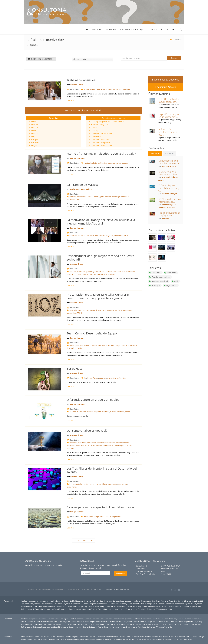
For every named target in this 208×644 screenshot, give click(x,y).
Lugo (41, 639)
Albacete (35, 124)
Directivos (82, 443)
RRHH (99, 89)
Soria (136, 639)
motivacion (107, 89)
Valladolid (168, 639)
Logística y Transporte (88, 606)
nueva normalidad (87, 235)
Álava (33, 121)
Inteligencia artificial (158, 281)
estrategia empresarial (121, 197)
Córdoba (122, 636)
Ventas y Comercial (165, 609)
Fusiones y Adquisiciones (128, 604)
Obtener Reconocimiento (119, 443)
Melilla (58, 639)
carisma (104, 274)
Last (92, 540)
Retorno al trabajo (103, 235)
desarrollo (100, 271)
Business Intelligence (99, 124)
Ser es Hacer (75, 369)
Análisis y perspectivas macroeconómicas (108, 121)
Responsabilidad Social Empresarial (55, 609)
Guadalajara (149, 636)
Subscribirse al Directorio (166, 80)
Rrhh (175, 281)
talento (93, 89)
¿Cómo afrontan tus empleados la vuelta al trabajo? (101, 154)
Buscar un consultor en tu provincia (83, 110)
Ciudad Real (114, 636)
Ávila (33, 136)
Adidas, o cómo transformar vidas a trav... (168, 132)
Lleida (37, 639)
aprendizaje (90, 271)
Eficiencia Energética (192, 601)
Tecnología (155, 273)
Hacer (89, 378)
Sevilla (131, 639)
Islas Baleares (180, 636)
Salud (71, 609)
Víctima (77, 274)
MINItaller (74, 310)
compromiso (84, 310)
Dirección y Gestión (176, 601)
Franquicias (114, 604)
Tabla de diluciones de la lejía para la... (169, 214)
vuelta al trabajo (90, 163)
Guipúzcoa (158, 636)
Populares (155, 154)
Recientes (169, 154)
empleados (116, 517)
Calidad (94, 127)
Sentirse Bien (102, 443)
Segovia (125, 639)
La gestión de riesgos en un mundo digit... (169, 116)
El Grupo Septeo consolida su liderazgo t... (169, 188)
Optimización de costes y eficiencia (136, 606)
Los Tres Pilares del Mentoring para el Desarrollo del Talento (102, 470)
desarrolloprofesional (121, 89)
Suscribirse (121, 574)
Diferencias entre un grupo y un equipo (93, 400)
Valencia (161, 639)
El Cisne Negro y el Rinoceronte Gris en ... (169, 173)
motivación (102, 163)
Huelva (166, 636)
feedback (118, 310)
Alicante (34, 127)
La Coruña (194, 636)
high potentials (76, 484)
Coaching (95, 130)
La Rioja (201, 636)
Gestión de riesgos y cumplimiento (151, 604)
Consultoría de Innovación (102, 146)
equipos (73, 412)
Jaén (188, 636)
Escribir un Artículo (166, 87)
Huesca (172, 636)
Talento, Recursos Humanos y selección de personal (118, 609)
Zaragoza (189, 639)
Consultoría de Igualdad (101, 143)
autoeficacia (128, 310)
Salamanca (100, 639)
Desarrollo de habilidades (115, 271)
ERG (78, 199)
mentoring (112, 378)
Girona (134, 636)
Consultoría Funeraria (100, 140)
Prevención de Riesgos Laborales (162, 606)
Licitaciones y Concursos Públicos (66, 606)
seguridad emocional (119, 235)
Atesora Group (77, 85)
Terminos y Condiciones (103, 589)
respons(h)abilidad (77, 271)
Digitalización (170, 285)
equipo (93, 310)
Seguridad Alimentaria (82, 609)
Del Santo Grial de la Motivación (88, 431)
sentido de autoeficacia (108, 484)
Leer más (71, 101)
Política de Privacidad (122, 589)
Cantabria (93, 636)
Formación (105, 604)
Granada (141, 636)
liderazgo (100, 310)
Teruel (149, 639)
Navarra (70, 639)
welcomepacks (122, 163)
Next (84, 540)
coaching (103, 378)
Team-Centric (86, 345)
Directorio (111, 29)
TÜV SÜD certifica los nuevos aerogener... (169, 100)
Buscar (174, 58)
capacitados (92, 412)
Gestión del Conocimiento (175, 604)
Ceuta (107, 636)
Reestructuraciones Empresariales (188, 606)
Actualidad (97, 29)
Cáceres (81, 636)
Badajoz (34, 140)
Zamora (182, 639)
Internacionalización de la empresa (40, 606)
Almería (34, 130)
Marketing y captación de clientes (109, 606)
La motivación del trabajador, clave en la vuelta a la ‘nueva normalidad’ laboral (101, 222)
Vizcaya (175, 639)
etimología (116, 345)
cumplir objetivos (117, 412)
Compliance (96, 136)
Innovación (170, 273)
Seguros (94, 609)
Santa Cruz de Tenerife (113, 639)
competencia (72, 487)
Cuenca (129, 636)
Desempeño (74, 345)
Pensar (96, 378)
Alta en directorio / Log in (132, 29)
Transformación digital (159, 277)
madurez (111, 163)
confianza (112, 274)
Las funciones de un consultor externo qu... (169, 162)
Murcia (64, 639)
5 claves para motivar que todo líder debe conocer (101, 507)
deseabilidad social (74, 348)
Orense (76, 639)
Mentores (73, 443)
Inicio (170, 40)
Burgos (34, 146)
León (32, 639)
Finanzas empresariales (92, 604)
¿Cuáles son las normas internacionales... (170, 200)
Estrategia (154, 285)
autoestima (95, 274)
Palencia (83, 639)
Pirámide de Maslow (85, 197)
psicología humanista (102, 197)
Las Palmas (26, 639)
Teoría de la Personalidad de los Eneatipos (107, 445)
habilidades (131, 271)
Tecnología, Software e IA (147, 609)
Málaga (52, 639)
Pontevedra (91, 639)
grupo (127, 412)
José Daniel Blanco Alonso (82, 189)
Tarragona (142, 639)
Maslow (73, 197)
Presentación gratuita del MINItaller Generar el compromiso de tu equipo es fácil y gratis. (98, 296)
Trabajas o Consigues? (82, 80)
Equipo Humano (77, 158)
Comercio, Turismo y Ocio (101, 133)
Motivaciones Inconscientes (78, 445)
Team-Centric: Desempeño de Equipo (92, 333)
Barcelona (35, 143)
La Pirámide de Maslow (82, 185)
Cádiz (86, 636)
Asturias (35, 133)
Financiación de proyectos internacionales (66, 604)
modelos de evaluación (101, 345)
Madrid (46, 639)
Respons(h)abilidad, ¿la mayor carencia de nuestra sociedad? (101, 258)
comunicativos (103, 412)
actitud (87, 89)
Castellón (100, 636)
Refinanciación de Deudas (31, 609)
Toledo (155, 639)
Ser (85, 378)
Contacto (153, 29)
